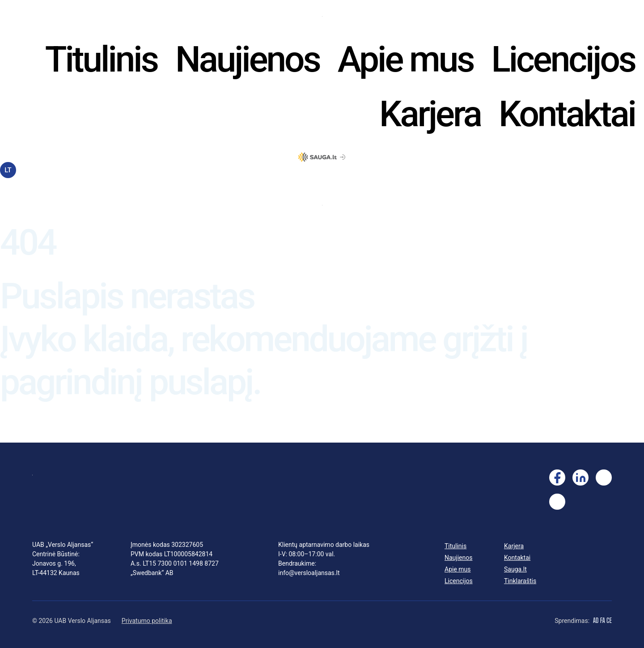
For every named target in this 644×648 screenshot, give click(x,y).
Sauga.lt (515, 569)
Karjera (430, 114)
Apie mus (406, 60)
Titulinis (101, 60)
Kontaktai (567, 114)
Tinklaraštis (520, 581)
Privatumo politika (147, 621)
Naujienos (248, 60)
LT (8, 170)
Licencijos (563, 60)
